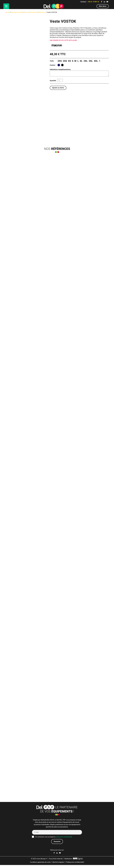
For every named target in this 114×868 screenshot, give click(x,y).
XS (69, 61)
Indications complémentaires (60, 69)
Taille (52, 61)
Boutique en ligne (17, 12)
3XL (91, 61)
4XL (96, 61)
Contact (83, 2)
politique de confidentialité (64, 840)
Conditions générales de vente (40, 865)
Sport (26, 12)
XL (81, 61)
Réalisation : (74, 862)
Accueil (8, 12)
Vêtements (33, 12)
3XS (60, 61)
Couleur (53, 65)
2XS (65, 61)
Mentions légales (58, 865)
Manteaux (42, 12)
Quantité (53, 81)
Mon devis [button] (103, 6)
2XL (86, 61)
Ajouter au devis (58, 88)
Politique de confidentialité (75, 865)
